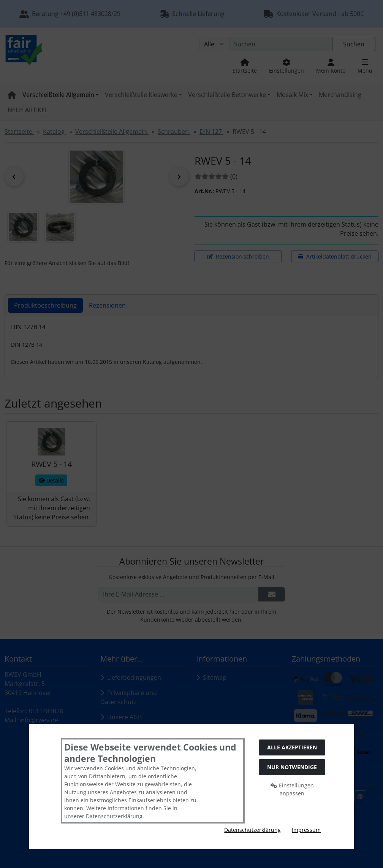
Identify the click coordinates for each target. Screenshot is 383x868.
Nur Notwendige (292, 767)
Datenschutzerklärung (252, 830)
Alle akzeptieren (292, 747)
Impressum (306, 830)
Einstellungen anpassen (292, 789)
